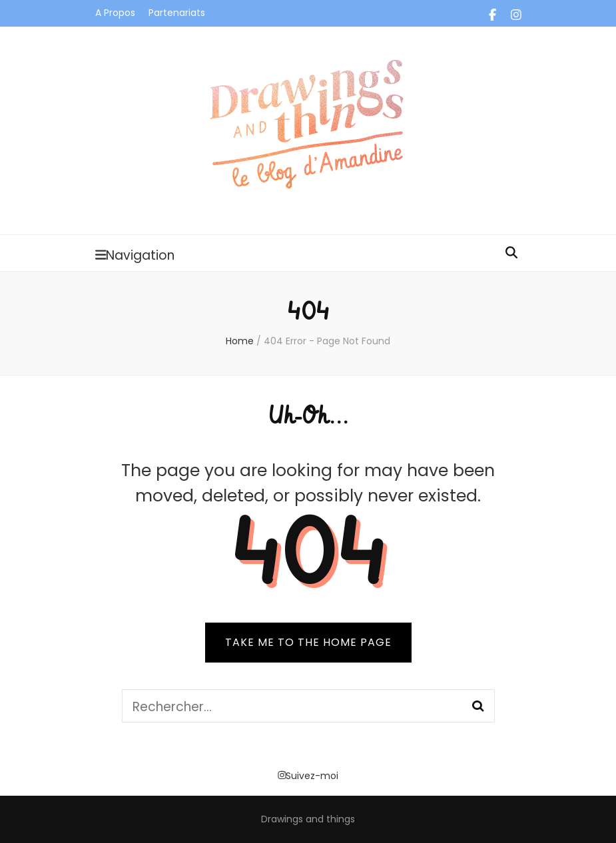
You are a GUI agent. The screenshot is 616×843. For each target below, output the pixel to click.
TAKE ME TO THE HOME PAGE (308, 642)
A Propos (115, 13)
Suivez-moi (308, 776)
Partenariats (177, 13)
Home (240, 341)
